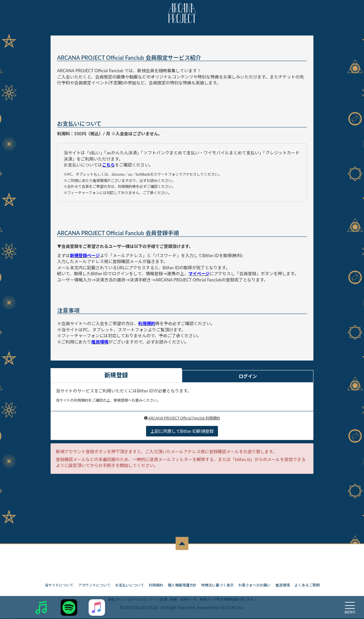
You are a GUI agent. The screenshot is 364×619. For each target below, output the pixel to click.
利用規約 (156, 586)
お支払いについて (130, 586)
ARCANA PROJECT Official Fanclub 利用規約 (182, 418)
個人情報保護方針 (182, 586)
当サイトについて (59, 586)
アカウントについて (94, 586)
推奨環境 (283, 586)
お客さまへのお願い (255, 586)
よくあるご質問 (307, 586)
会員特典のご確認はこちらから (86, 483)
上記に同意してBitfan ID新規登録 (182, 431)
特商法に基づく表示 (217, 586)
